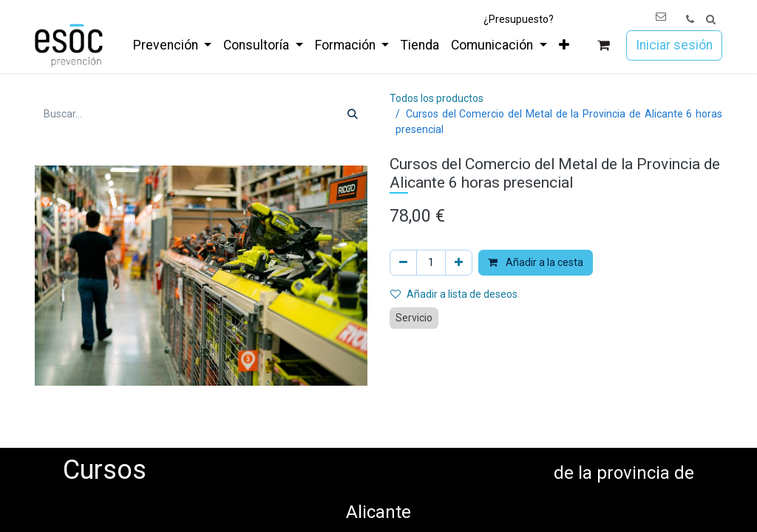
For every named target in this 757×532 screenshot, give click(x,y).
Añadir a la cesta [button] (536, 262)
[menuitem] (172, 45)
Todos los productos (437, 98)
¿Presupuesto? (519, 19)
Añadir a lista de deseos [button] (454, 294)
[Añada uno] (459, 263)
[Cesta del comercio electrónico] (604, 45)
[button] (711, 20)
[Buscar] (353, 114)
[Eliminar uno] (403, 263)
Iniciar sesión (674, 45)
